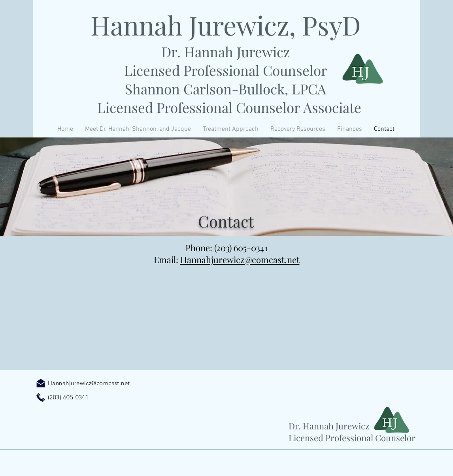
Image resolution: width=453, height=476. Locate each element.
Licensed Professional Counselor (226, 70)
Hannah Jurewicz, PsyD (226, 25)
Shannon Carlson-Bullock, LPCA (226, 89)
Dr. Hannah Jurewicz (226, 52)
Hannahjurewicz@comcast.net (240, 260)
